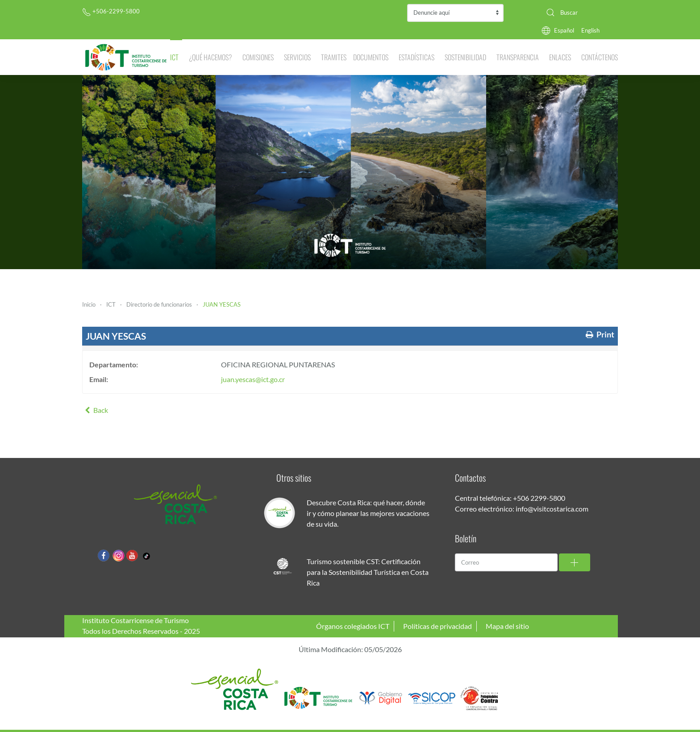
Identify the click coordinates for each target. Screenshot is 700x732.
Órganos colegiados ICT (353, 626)
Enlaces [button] (560, 57)
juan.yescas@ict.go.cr (253, 379)
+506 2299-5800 (539, 498)
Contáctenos (600, 57)
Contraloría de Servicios (455, 13)
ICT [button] (174, 57)
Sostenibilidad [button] (465, 57)
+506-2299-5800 (111, 11)
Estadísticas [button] (417, 57)
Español (564, 30)
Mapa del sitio (507, 626)
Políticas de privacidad (437, 626)
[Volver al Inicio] (126, 57)
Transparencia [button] (518, 57)
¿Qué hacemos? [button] (210, 57)
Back (95, 410)
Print (599, 335)
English (590, 30)
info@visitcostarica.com (552, 509)
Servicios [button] (297, 57)
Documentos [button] (371, 57)
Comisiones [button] (258, 57)
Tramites (334, 57)
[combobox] (579, 12)
